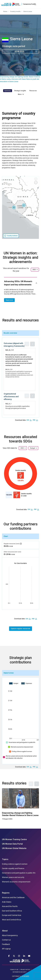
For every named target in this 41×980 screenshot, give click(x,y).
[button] (24, 205)
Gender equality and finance (13, 868)
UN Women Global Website (14, 848)
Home (5, 11)
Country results (15, 11)
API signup (6, 949)
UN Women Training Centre (14, 839)
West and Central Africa (11, 920)
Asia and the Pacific (10, 906)
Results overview (10, 333)
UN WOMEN (25, 976)
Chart (6, 536)
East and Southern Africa (12, 911)
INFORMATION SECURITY (20, 972)
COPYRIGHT (16, 976)
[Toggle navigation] (38, 4)
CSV (28, 420)
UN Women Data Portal (12, 844)
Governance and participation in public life (22, 742)
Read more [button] (9, 300)
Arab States (7, 902)
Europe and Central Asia (12, 915)
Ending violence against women (22, 751)
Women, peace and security (13, 877)
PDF (34, 420)
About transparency (10, 935)
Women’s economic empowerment (22, 747)
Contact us (6, 940)
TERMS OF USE (14, 970)
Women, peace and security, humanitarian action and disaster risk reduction (21, 757)
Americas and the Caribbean (13, 898)
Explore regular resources (21, 629)
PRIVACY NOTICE (25, 970)
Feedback (6, 944)
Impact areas (9, 673)
